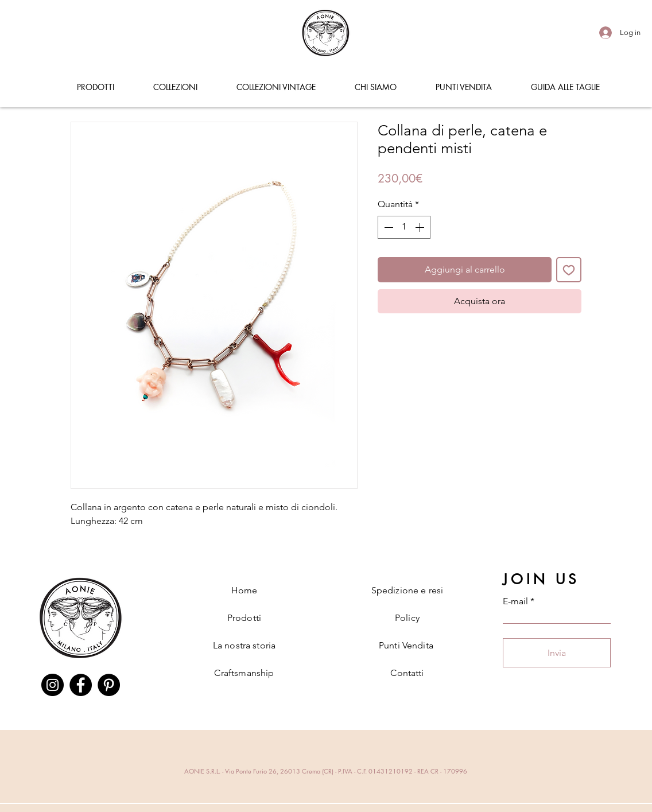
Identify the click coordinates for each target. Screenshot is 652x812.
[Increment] (421, 227)
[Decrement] (387, 227)
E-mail (515, 601)
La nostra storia (244, 645)
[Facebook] (81, 685)
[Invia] (557, 653)
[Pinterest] (109, 685)
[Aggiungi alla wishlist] (569, 270)
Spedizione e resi (407, 590)
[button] (95, 87)
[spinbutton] (404, 227)
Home (244, 590)
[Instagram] (53, 685)
